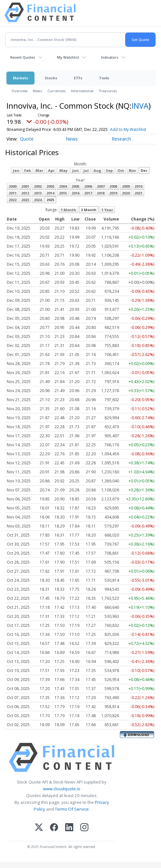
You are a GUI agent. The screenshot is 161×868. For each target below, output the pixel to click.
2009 (126, 192)
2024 (38, 206)
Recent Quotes (23, 57)
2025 (50, 206)
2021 (138, 199)
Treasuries (108, 91)
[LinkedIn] (69, 834)
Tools (104, 78)
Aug (97, 177)
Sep (109, 177)
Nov (132, 177)
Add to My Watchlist (25, 136)
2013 (38, 199)
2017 (88, 199)
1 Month (68, 216)
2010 (138, 192)
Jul (86, 177)
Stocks (51, 78)
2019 (113, 199)
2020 (126, 199)
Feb (27, 177)
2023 (25, 206)
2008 (113, 192)
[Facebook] (54, 834)
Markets (20, 78)
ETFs (78, 78)
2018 (101, 199)
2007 (101, 192)
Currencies (57, 91)
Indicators (110, 57)
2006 (88, 192)
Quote (27, 145)
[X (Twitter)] (39, 834)
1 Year (107, 216)
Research (121, 145)
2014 (50, 199)
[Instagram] (84, 834)
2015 (63, 199)
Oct (121, 177)
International (82, 91)
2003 (50, 192)
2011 (13, 199)
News (38, 91)
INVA (140, 106)
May (63, 177)
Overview (20, 91)
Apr (51, 177)
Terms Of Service (72, 815)
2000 (13, 192)
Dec (144, 177)
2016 (75, 199)
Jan (16, 177)
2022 (13, 206)
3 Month (89, 216)
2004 (63, 192)
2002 (38, 192)
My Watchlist (68, 57)
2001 (25, 192)
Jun (75, 177)
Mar (39, 177)
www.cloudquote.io (62, 795)
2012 (25, 199)
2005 (75, 192)
